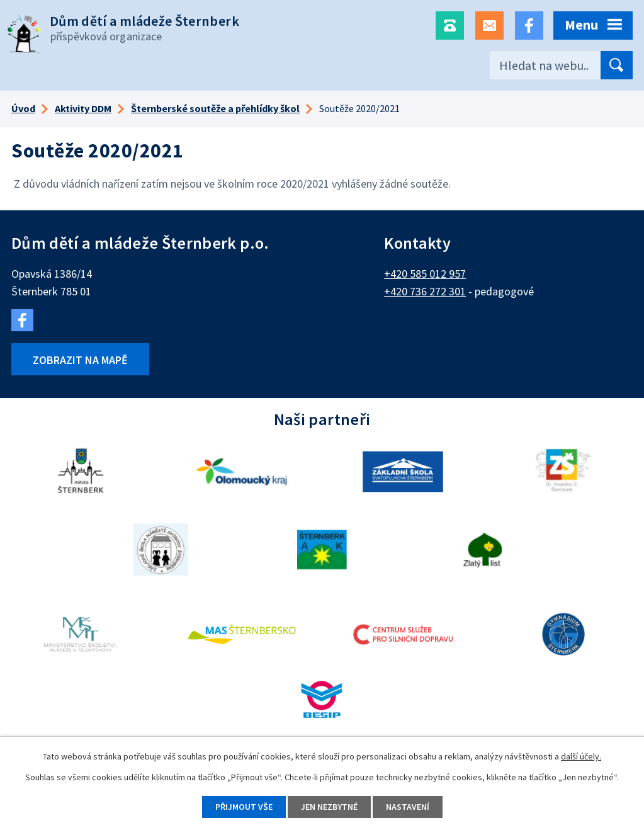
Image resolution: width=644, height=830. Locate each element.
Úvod (23, 108)
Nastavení (408, 807)
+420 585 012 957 (425, 274)
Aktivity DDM (83, 108)
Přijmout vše (244, 807)
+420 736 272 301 (425, 291)
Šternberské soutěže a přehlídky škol (215, 108)
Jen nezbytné (329, 807)
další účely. (581, 756)
